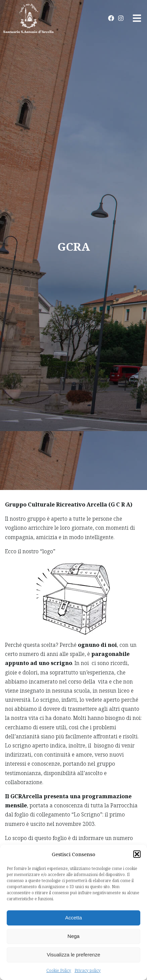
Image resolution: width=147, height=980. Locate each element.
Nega (73, 936)
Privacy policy (88, 970)
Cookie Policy (59, 970)
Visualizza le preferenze (74, 955)
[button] (137, 854)
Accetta (73, 918)
